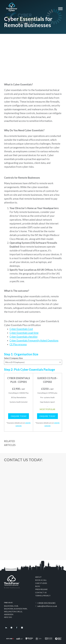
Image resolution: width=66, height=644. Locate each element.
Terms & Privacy (43, 596)
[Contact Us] (33, 514)
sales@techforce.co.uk (47, 606)
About (38, 577)
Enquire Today (19, 416)
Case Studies (41, 583)
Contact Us (41, 592)
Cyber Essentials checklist (24, 337)
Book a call (41, 580)
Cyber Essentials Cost (21, 329)
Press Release (41, 589)
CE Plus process (18, 344)
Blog (38, 586)
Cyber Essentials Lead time (24, 333)
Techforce (12, 6)
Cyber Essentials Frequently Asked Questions (34, 340)
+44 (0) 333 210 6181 (46, 603)
